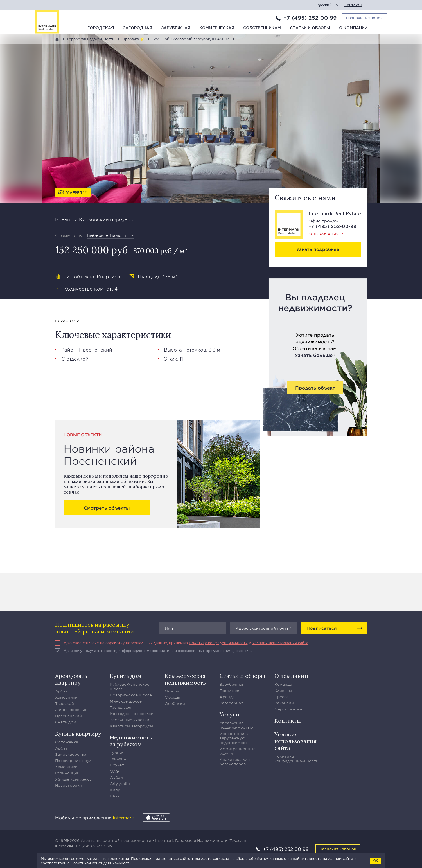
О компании (353, 28)
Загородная (137, 28)
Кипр (115, 790)
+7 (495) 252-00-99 (332, 226)
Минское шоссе (126, 701)
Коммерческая (217, 28)
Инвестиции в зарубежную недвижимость (235, 738)
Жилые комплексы (74, 779)
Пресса (282, 697)
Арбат (61, 691)
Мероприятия (288, 709)
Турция (117, 753)
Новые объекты (83, 435)
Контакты (353, 5)
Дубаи (116, 777)
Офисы (172, 691)
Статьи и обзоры (310, 28)
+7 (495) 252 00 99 (310, 18)
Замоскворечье (71, 710)
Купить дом (126, 676)
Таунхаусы (120, 707)
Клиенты (283, 691)
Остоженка (67, 742)
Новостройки (69, 785)
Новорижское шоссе (131, 695)
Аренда (227, 697)
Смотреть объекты (107, 508)
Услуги (229, 714)
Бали (115, 796)
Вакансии (284, 703)
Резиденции (67, 773)
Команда (283, 684)
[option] (211, 118)
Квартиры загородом (131, 726)
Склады (172, 697)
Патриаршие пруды (75, 761)
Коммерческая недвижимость (185, 679)
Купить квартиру (78, 733)
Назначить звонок (338, 849)
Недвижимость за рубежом (131, 741)
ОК (376, 861)
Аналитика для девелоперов (235, 762)
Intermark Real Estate (335, 214)
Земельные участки (130, 720)
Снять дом (66, 722)
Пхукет (117, 765)
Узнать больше (314, 355)
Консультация (324, 234)
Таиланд (118, 759)
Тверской (65, 703)
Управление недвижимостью (236, 725)
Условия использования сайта (280, 643)
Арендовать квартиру (71, 679)
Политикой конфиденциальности (101, 863)
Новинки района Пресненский (109, 455)
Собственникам (262, 28)
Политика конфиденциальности (296, 759)
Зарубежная (176, 28)
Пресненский (96, 350)
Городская (101, 28)
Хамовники (66, 697)
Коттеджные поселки (132, 714)
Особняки (175, 703)
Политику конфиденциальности (218, 643)
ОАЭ (114, 771)
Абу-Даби (120, 784)
